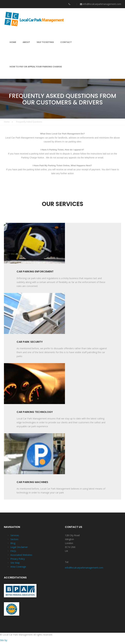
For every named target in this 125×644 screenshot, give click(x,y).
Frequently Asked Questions (29, 122)
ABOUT (26, 42)
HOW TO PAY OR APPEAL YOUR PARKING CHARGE (36, 67)
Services (15, 535)
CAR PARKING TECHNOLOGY (35, 412)
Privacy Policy (18, 559)
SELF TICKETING (45, 42)
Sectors (14, 539)
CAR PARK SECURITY (30, 342)
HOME (13, 42)
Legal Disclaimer (19, 547)
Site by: (4, 640)
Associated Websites (21, 555)
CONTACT (66, 42)
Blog (13, 543)
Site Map (15, 563)
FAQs (13, 551)
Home (8, 122)
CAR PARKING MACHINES (32, 482)
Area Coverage (18, 567)
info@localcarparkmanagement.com (102, 4)
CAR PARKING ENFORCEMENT (35, 272)
